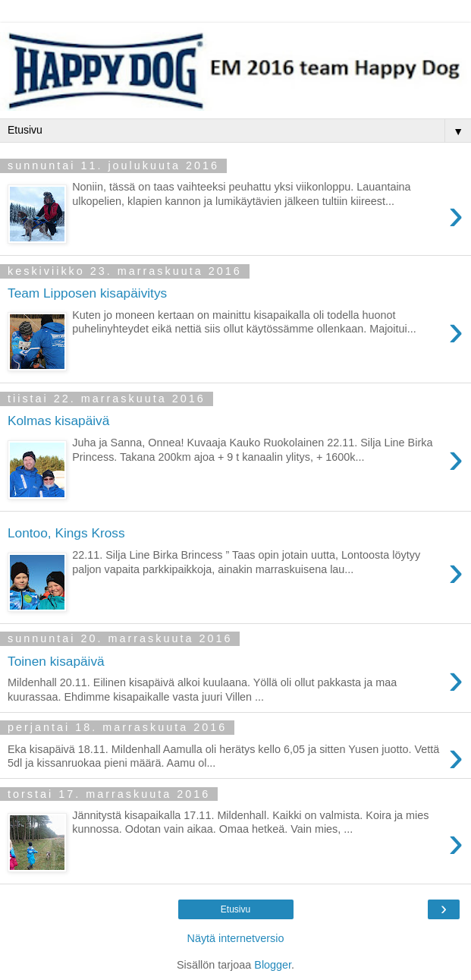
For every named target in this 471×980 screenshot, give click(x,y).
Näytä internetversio (236, 938)
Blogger (273, 965)
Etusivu (235, 909)
